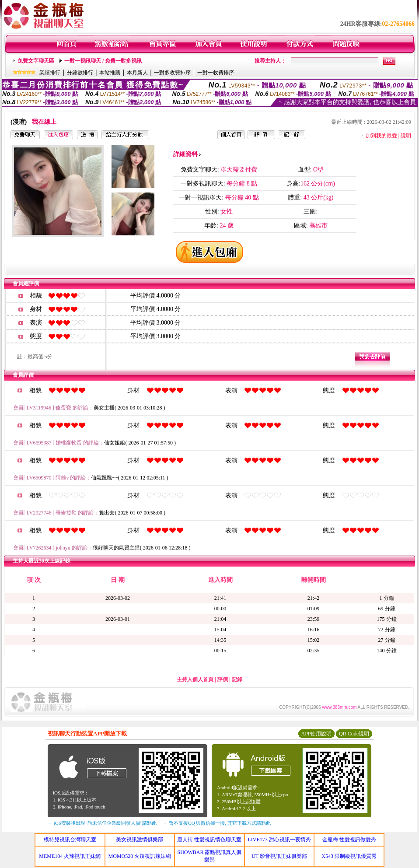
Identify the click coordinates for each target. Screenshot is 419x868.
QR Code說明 (354, 734)
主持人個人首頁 (195, 679)
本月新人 (137, 73)
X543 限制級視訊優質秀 (349, 856)
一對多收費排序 (172, 73)
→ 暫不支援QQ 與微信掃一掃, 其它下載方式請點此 (217, 823)
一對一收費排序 (216, 73)
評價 (223, 679)
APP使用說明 (316, 734)
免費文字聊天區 (36, 61)
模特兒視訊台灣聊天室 (70, 840)
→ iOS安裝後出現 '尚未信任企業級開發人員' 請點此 (102, 823)
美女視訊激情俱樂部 (140, 840)
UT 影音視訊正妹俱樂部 (279, 856)
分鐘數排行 (80, 73)
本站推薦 (110, 73)
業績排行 (50, 73)
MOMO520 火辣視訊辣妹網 (140, 856)
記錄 (237, 679)
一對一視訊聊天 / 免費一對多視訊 (103, 61)
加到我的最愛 (381, 136)
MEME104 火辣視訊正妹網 (70, 856)
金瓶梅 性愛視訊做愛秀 (349, 840)
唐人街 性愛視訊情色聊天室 (209, 840)
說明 (406, 136)
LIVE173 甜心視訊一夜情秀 (279, 840)
